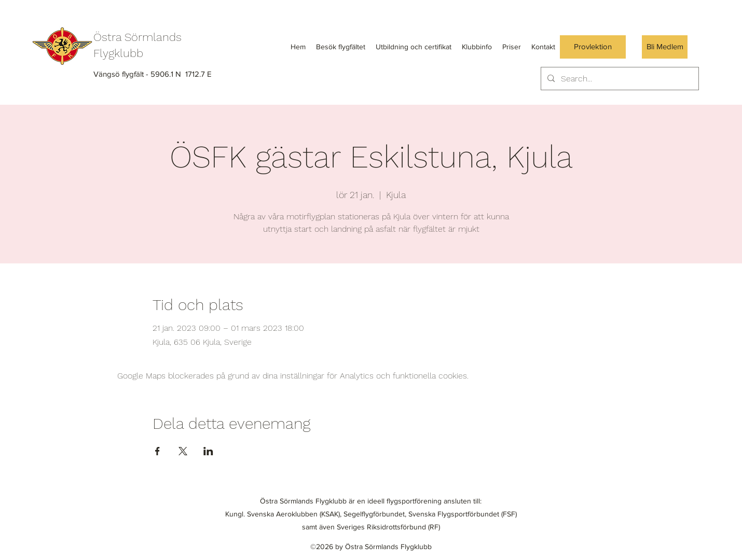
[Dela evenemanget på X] (183, 451)
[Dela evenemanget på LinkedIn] (208, 451)
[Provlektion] (593, 47)
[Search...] (619, 79)
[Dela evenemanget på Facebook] (157, 451)
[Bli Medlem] (665, 47)
